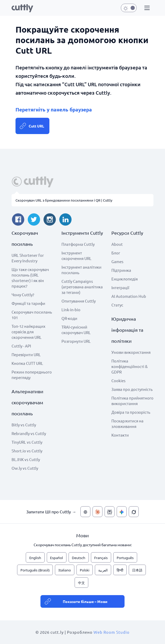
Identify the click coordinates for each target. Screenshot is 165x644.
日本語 (137, 570)
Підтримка (121, 270)
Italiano (65, 570)
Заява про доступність (132, 389)
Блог (116, 253)
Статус (117, 305)
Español (57, 558)
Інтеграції (120, 287)
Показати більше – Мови (85, 601)
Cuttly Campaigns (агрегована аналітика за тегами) (82, 287)
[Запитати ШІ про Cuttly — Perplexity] (110, 512)
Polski (85, 570)
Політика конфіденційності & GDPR (130, 366)
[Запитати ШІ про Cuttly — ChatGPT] (85, 512)
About (117, 244)
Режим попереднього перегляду (32, 375)
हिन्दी (120, 570)
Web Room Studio (112, 632)
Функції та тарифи (28, 303)
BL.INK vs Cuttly (26, 459)
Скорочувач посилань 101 (32, 315)
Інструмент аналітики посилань (81, 270)
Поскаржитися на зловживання (127, 423)
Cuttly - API (21, 346)
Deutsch (79, 558)
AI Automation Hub (129, 296)
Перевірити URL (26, 354)
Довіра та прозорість (131, 412)
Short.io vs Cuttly (27, 451)
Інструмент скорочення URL (76, 255)
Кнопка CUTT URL (27, 363)
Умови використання (131, 352)
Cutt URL (36, 126)
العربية (103, 570)
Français (101, 558)
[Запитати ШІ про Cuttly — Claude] (97, 512)
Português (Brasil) (35, 570)
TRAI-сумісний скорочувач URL (76, 330)
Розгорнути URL (76, 341)
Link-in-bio (71, 310)
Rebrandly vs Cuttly (29, 433)
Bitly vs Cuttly (24, 425)
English (35, 558)
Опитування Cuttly (79, 301)
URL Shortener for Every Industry (28, 258)
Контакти (120, 435)
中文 (81, 583)
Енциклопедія (125, 279)
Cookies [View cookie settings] (118, 380)
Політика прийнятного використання (132, 401)
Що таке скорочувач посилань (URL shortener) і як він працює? (30, 278)
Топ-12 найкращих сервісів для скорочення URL (29, 332)
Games (117, 261)
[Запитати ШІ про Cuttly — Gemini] (122, 512)
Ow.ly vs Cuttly (25, 468)
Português (125, 558)
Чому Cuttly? (23, 295)
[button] (146, 8)
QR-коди (69, 318)
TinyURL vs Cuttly (27, 442)
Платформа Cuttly (78, 244)
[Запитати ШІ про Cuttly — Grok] (134, 512)
